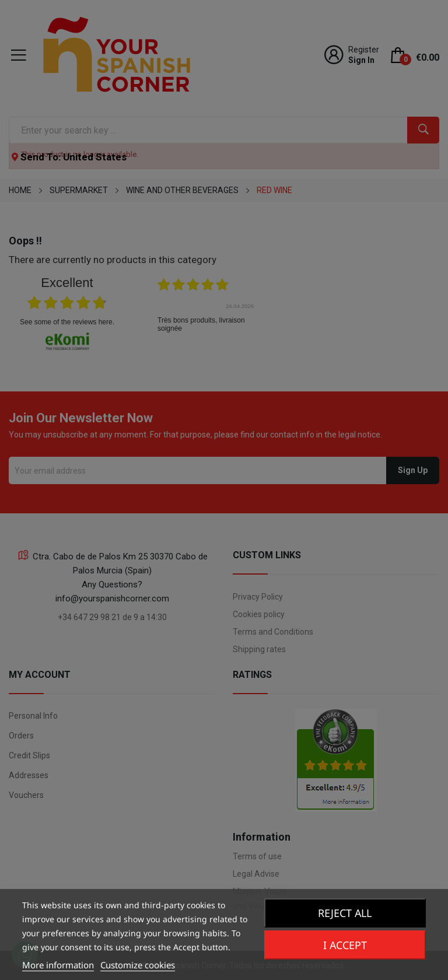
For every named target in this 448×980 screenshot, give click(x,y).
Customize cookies (138, 965)
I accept (345, 945)
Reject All (345, 913)
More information (58, 965)
